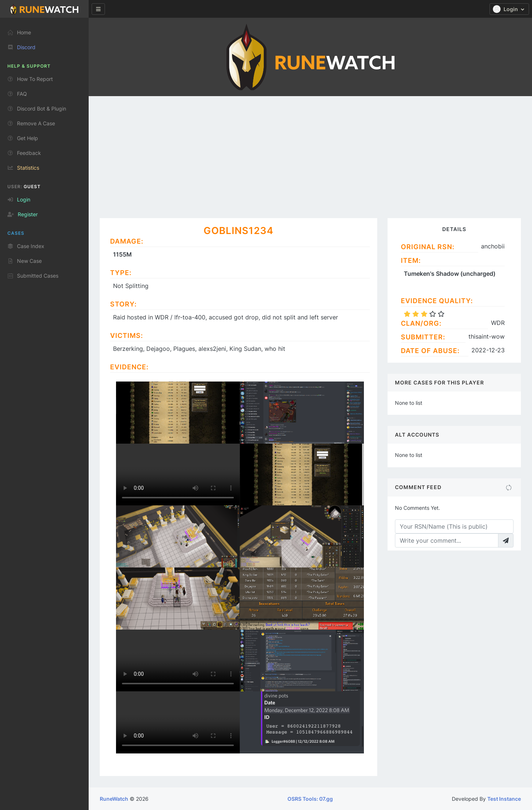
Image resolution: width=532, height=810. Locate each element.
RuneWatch (114, 799)
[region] (44, 411)
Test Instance (504, 799)
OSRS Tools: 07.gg (310, 799)
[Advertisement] (310, 152)
